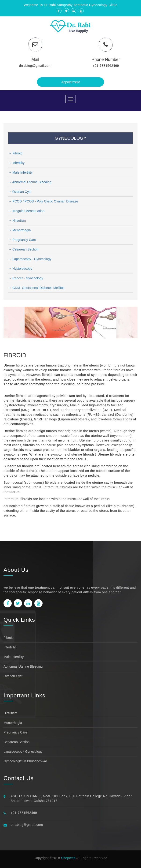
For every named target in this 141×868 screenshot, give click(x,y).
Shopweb (68, 858)
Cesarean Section (16, 742)
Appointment (70, 82)
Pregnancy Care (15, 732)
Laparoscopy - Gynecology (23, 752)
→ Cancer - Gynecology (26, 278)
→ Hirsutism (17, 221)
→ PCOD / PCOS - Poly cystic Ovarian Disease (43, 201)
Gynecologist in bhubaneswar (25, 761)
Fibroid (9, 638)
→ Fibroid (15, 153)
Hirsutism (10, 713)
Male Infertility (14, 657)
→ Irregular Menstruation (26, 211)
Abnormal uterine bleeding (23, 666)
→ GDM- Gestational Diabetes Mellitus (36, 288)
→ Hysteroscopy (20, 269)
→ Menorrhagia (20, 230)
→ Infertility (16, 163)
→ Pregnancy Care (22, 240)
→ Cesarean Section (23, 249)
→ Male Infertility (20, 172)
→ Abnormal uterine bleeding (30, 182)
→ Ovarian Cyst (20, 192)
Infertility (10, 647)
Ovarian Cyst (13, 676)
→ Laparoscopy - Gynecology (30, 259)
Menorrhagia (13, 723)
